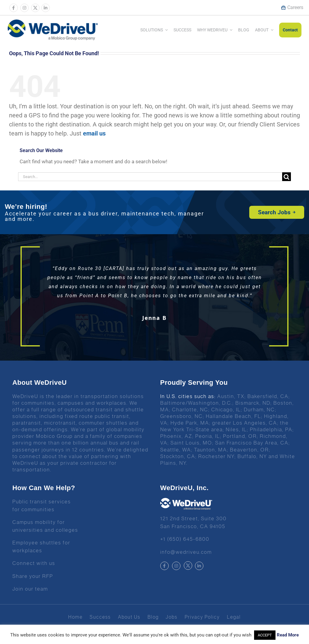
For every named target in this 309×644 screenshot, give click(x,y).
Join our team (30, 589)
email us (94, 133)
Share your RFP (33, 576)
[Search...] (150, 177)
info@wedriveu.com (186, 552)
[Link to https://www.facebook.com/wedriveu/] (14, 8)
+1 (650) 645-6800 (185, 539)
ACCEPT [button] (265, 635)
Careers (292, 7)
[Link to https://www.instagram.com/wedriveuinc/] (24, 8)
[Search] (287, 177)
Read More (288, 635)
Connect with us (34, 563)
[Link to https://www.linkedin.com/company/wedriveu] (46, 8)
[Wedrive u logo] (53, 22)
